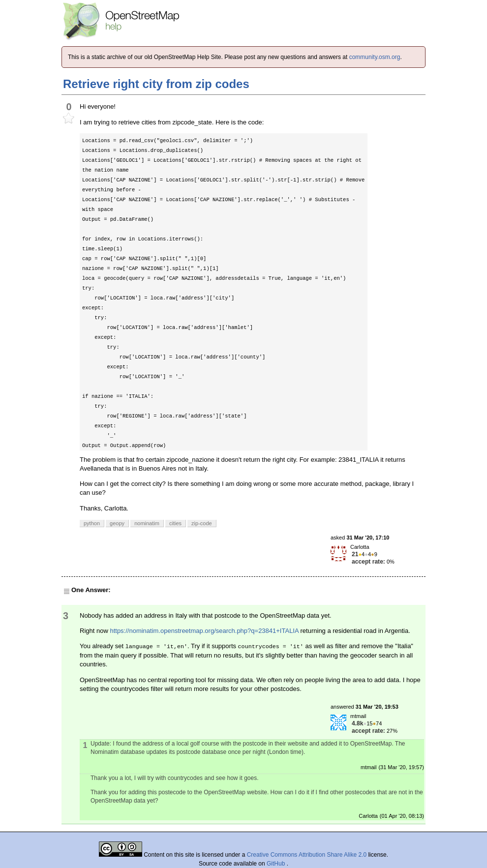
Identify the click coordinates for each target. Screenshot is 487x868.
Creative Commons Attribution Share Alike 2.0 (307, 855)
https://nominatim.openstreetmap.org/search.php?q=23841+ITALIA (204, 631)
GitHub (277, 864)
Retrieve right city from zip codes (156, 84)
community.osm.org (375, 57)
